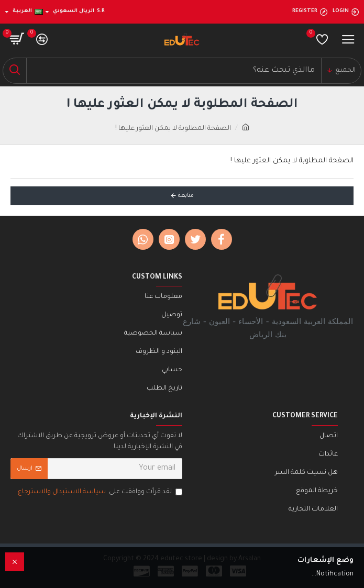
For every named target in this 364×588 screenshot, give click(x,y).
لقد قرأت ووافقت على (99, 492)
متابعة (186, 196)
